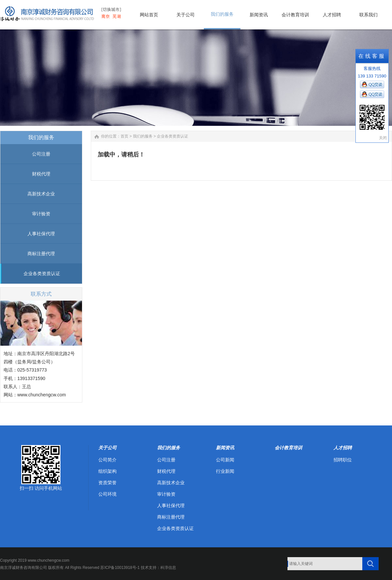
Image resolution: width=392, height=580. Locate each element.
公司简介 (107, 460)
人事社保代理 (41, 234)
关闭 (383, 138)
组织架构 (107, 471)
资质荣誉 (107, 483)
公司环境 (107, 494)
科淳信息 (168, 568)
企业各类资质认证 (42, 273)
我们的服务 (143, 136)
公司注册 (41, 154)
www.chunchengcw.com (42, 395)
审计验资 (41, 214)
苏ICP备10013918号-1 (120, 568)
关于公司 (107, 448)
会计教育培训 (288, 448)
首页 (124, 136)
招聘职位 (343, 460)
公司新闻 (225, 460)
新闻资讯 (225, 448)
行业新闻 (225, 471)
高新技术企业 (41, 194)
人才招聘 (343, 448)
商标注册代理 (41, 254)
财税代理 (41, 174)
